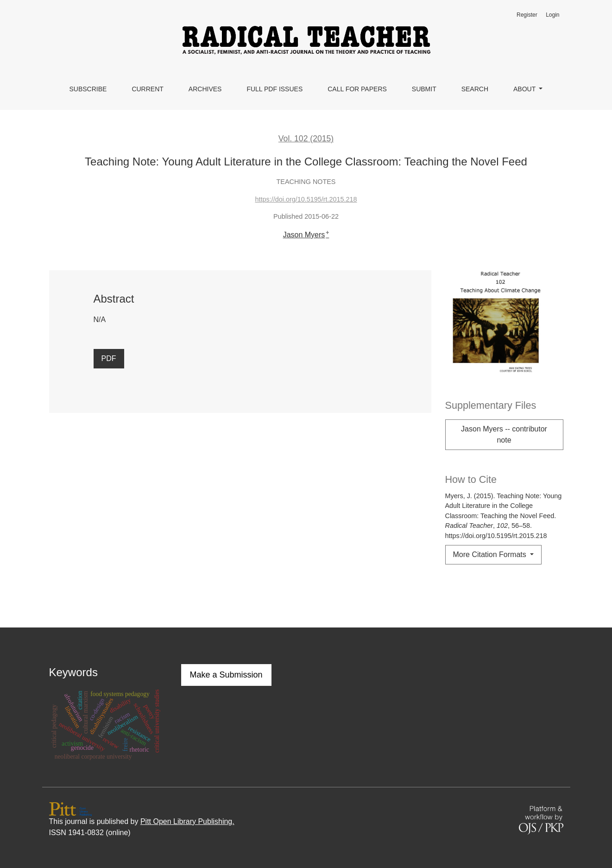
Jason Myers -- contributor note (504, 434)
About (525, 89)
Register (527, 15)
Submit (424, 89)
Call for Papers (357, 89)
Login (552, 15)
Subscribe (88, 89)
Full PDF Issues (274, 89)
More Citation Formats (491, 554)
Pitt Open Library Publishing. (187, 821)
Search (475, 89)
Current (147, 89)
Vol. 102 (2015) (306, 139)
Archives (205, 89)
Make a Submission (226, 675)
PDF (109, 358)
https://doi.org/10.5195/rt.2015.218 (306, 199)
